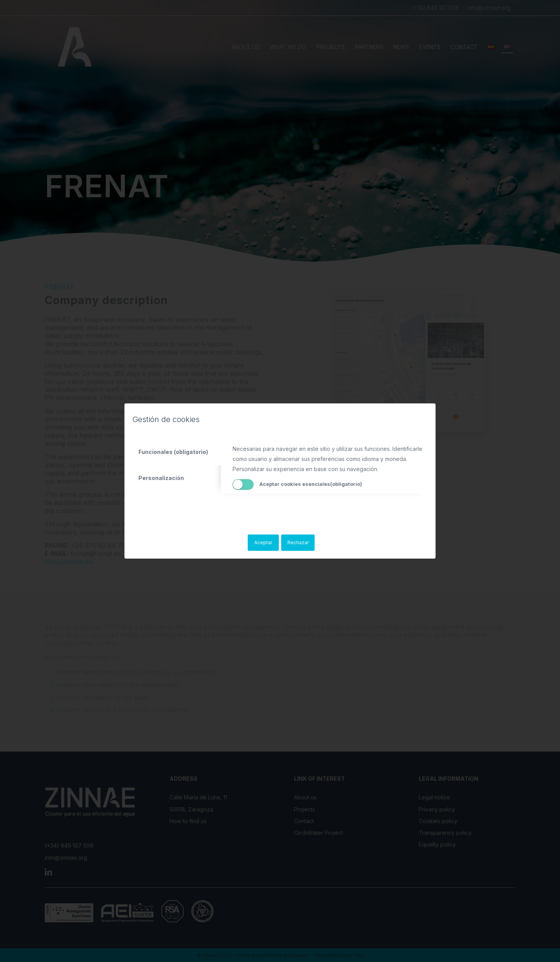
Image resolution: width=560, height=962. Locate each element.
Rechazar (298, 542)
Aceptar (263, 542)
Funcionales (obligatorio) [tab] (173, 452)
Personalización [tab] (161, 478)
